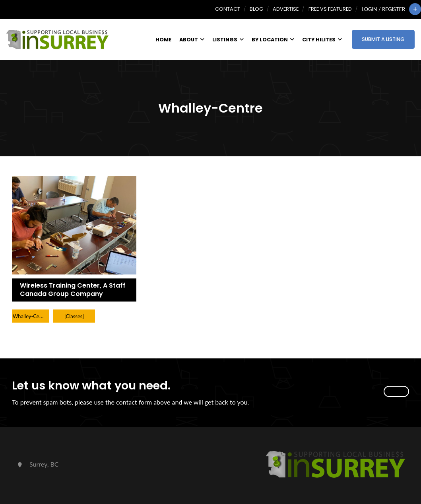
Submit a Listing (383, 39)
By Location (273, 40)
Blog (256, 9)
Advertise (286, 9)
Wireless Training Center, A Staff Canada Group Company (73, 290)
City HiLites (322, 40)
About (192, 40)
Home (163, 40)
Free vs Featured (330, 9)
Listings (228, 40)
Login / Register (383, 9)
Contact (228, 9)
